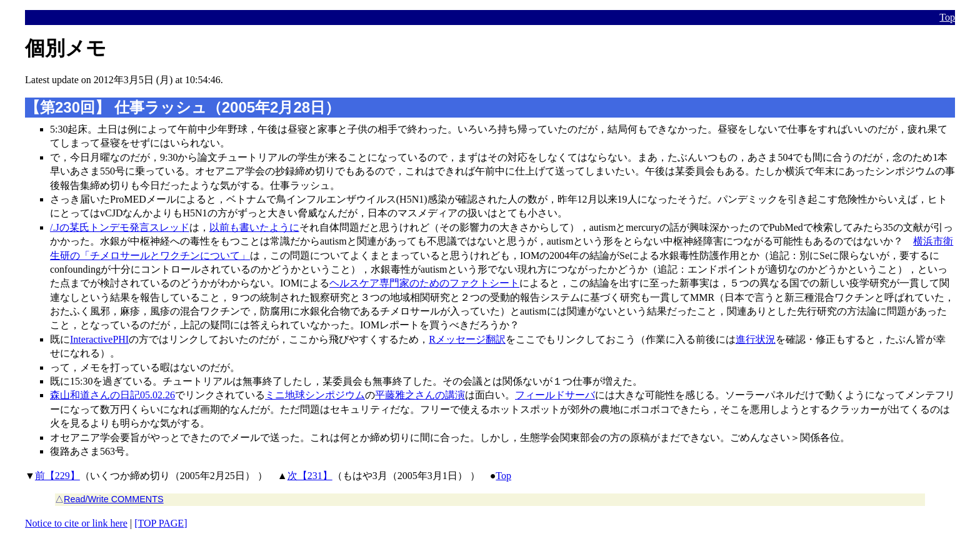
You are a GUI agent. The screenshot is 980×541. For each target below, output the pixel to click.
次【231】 (310, 476)
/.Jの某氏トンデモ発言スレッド (120, 227)
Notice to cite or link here (76, 523)
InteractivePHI (99, 339)
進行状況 (756, 339)
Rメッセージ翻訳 (467, 339)
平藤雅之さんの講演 (420, 395)
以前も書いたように (254, 227)
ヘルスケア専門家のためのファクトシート (424, 283)
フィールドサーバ (555, 395)
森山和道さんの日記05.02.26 (112, 395)
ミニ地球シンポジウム (315, 395)
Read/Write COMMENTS (114, 499)
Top (947, 17)
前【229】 (57, 476)
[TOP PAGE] (161, 523)
